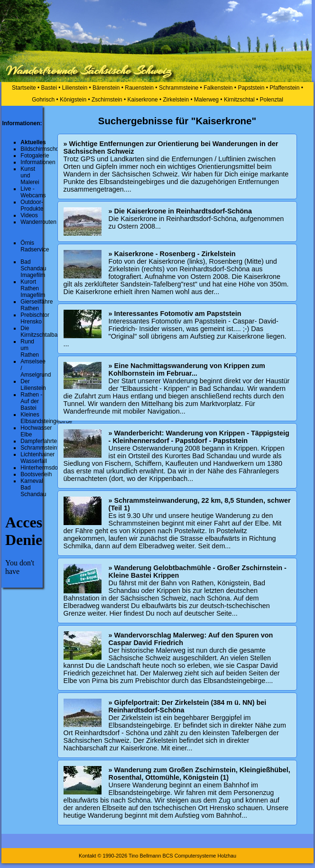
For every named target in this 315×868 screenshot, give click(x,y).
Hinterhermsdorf (41, 468)
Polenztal (271, 100)
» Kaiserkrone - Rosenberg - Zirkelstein (172, 254)
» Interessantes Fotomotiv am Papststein (175, 314)
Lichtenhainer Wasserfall (37, 458)
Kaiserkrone (143, 100)
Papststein (251, 88)
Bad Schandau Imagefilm (33, 268)
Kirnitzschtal (239, 100)
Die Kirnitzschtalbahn (42, 332)
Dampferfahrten (40, 441)
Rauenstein (139, 88)
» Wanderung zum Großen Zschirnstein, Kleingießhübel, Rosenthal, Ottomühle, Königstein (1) (199, 774)
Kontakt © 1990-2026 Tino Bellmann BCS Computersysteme (147, 856)
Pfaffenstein (284, 88)
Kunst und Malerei (30, 175)
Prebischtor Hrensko (35, 318)
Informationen (38, 162)
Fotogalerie (35, 156)
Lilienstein (75, 88)
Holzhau (227, 856)
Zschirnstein (107, 100)
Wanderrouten (38, 222)
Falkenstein (218, 88)
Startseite (24, 88)
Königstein (73, 100)
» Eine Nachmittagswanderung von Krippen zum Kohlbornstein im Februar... (187, 369)
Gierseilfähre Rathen (37, 305)
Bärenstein (106, 88)
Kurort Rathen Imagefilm (33, 288)
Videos (29, 215)
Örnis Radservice (35, 246)
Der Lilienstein (33, 385)
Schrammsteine (179, 88)
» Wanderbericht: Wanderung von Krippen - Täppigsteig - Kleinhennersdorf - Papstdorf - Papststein (199, 437)
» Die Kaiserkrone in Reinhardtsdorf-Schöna (180, 211)
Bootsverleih (36, 474)
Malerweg (206, 100)
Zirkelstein (176, 100)
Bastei (49, 88)
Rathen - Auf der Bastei (31, 401)
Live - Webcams (33, 192)
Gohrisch (43, 100)
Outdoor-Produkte (32, 205)
